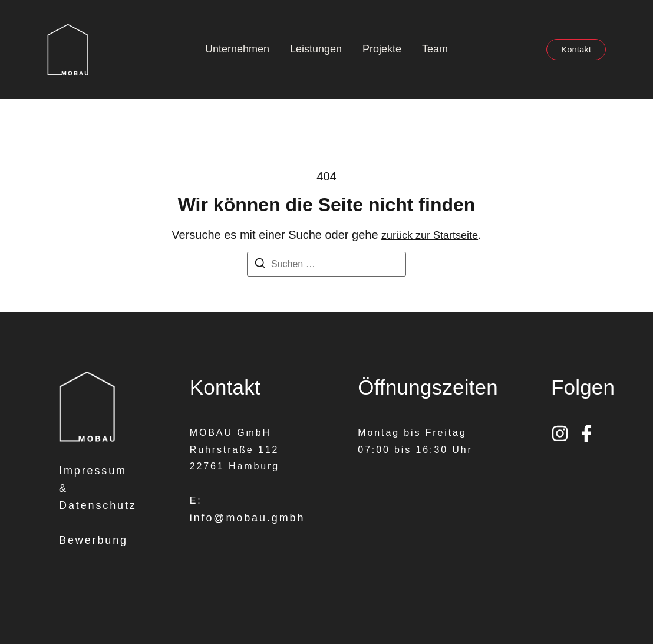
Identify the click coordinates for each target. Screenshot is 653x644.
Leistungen (316, 49)
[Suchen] (260, 265)
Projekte (382, 49)
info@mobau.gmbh (248, 518)
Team (435, 49)
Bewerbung (93, 540)
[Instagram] (560, 433)
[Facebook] (586, 433)
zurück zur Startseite (430, 235)
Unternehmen (237, 49)
